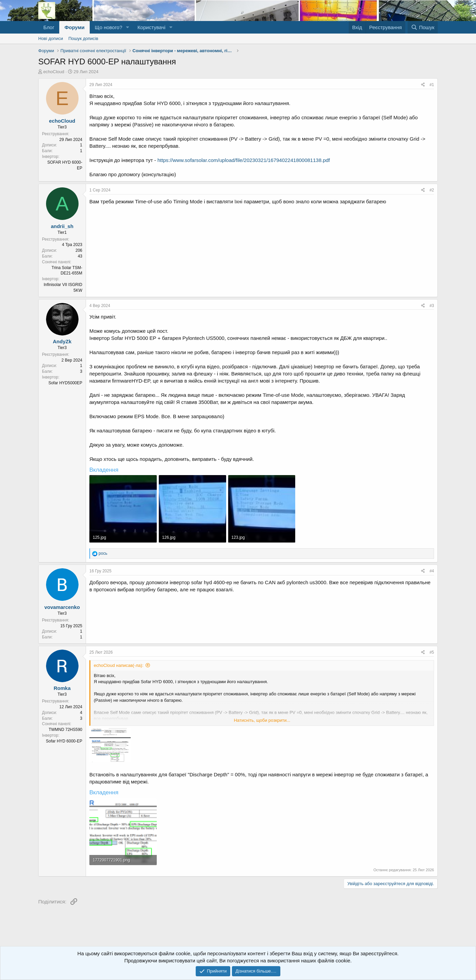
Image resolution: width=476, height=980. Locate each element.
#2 (432, 190)
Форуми (74, 27)
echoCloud (54, 72)
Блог (49, 27)
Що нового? (109, 27)
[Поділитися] (423, 85)
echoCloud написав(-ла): (119, 665)
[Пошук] (423, 27)
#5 (432, 652)
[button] (128, 27)
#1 (432, 85)
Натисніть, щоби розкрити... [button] (262, 720)
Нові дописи (51, 38)
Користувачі (152, 27)
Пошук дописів (83, 38)
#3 (432, 306)
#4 (432, 571)
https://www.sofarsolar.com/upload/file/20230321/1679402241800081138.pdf (244, 160)
